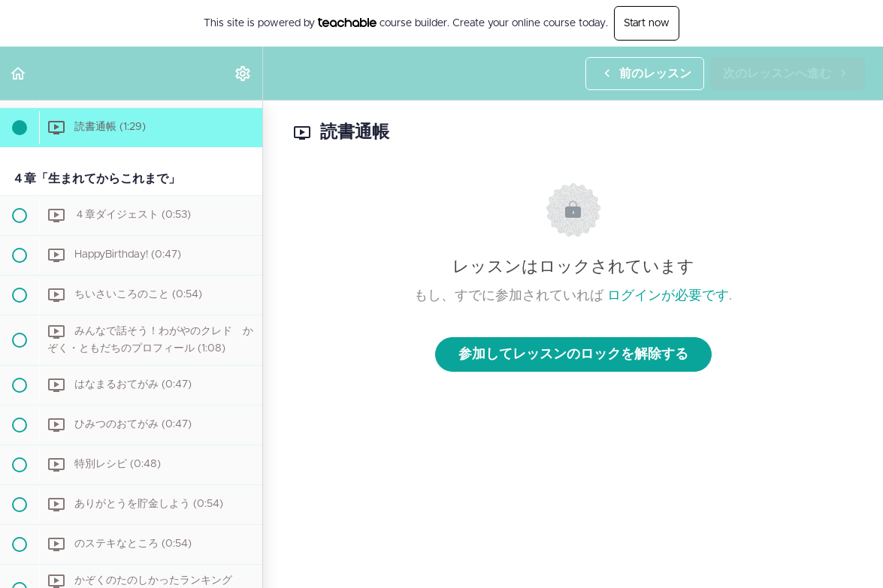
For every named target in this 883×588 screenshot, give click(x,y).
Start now (647, 23)
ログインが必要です (668, 296)
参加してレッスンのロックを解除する (573, 354)
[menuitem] (243, 73)
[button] (19, 73)
